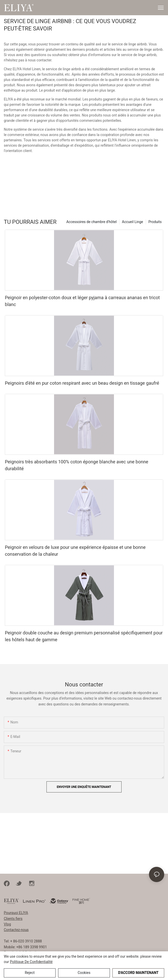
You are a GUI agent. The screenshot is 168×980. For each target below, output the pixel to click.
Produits (155, 222)
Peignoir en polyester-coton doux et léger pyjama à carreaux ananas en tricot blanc (82, 301)
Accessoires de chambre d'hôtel (91, 222)
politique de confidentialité (31, 962)
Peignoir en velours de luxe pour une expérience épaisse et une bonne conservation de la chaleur (75, 551)
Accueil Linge (133, 222)
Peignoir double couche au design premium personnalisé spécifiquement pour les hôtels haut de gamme (84, 636)
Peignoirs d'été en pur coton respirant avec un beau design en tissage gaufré (82, 383)
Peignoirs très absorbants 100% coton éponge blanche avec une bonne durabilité (77, 465)
